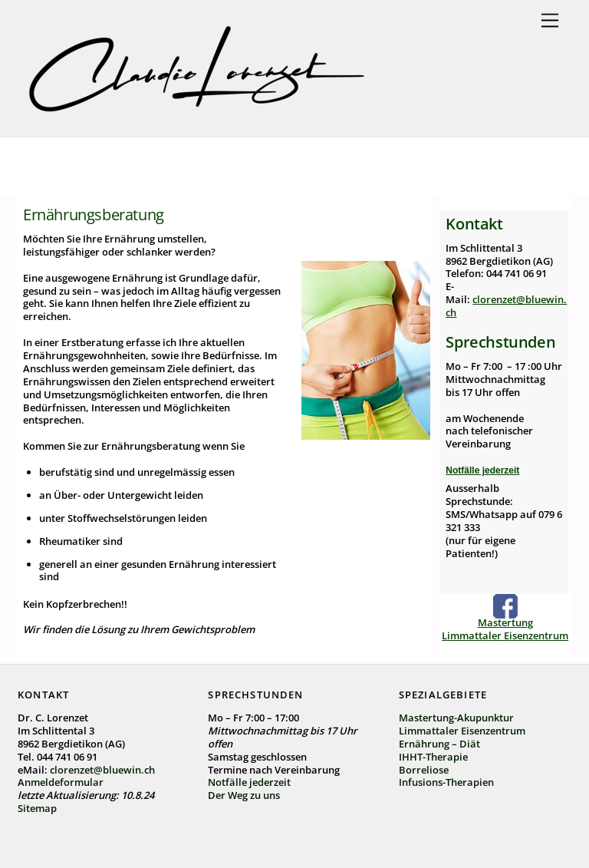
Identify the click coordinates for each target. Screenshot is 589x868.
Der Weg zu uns (244, 795)
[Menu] (550, 21)
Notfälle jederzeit (482, 470)
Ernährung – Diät (439, 744)
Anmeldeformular (61, 782)
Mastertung (505, 622)
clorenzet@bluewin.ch (506, 306)
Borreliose (424, 770)
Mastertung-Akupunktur (456, 718)
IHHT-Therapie (433, 757)
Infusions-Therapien (446, 782)
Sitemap (37, 808)
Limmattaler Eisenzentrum (505, 635)
